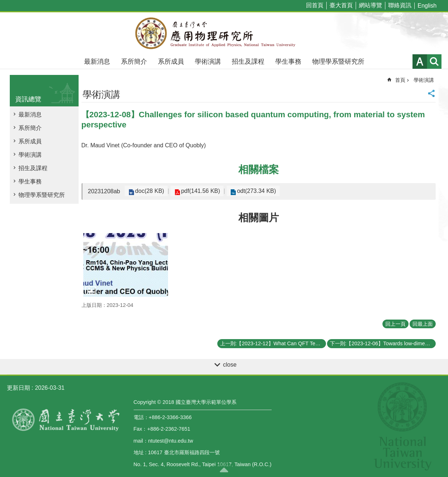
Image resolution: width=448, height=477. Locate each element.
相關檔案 (259, 170)
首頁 (400, 80)
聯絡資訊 (400, 5)
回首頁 (315, 5)
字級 (420, 62)
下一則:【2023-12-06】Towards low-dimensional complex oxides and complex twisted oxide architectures (383, 343)
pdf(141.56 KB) (197, 191)
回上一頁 (395, 324)
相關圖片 (259, 218)
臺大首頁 (341, 5)
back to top (224, 470)
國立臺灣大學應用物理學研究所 (224, 33)
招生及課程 (248, 62)
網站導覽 (370, 5)
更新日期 (18, 388)
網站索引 (434, 62)
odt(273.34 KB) (250, 191)
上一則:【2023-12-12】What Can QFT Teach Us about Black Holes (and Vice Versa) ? (273, 343)
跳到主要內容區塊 (4, 4)
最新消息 (97, 62)
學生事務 (288, 62)
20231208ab (104, 191)
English (427, 6)
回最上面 (423, 324)
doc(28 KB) (148, 191)
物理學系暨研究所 (338, 62)
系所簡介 (134, 62)
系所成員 (171, 62)
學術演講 (208, 62)
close (230, 365)
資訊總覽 (28, 99)
